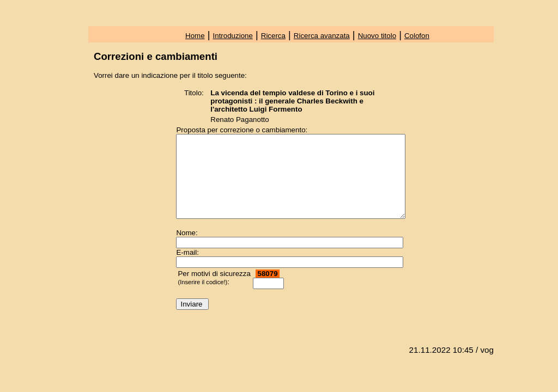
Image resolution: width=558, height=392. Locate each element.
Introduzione (233, 36)
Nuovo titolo (377, 36)
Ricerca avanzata (322, 36)
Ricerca (273, 36)
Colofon (417, 36)
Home (195, 36)
